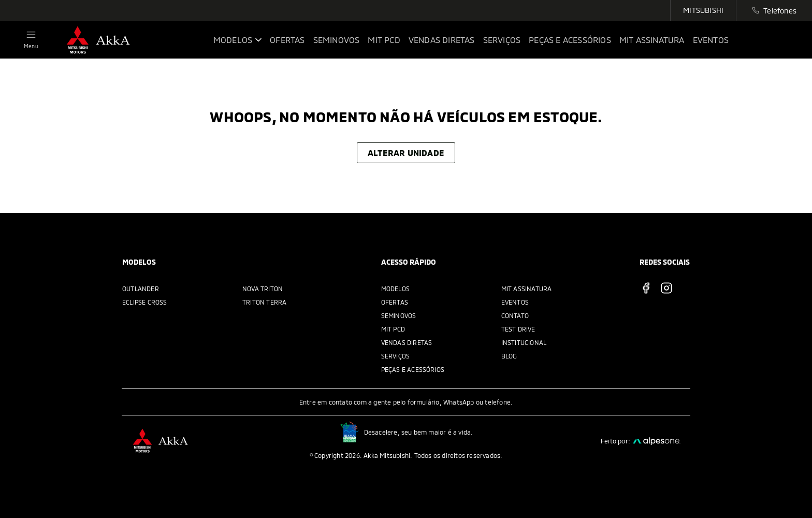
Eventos (515, 302)
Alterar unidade (406, 153)
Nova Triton (263, 289)
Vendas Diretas (407, 342)
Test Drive (518, 329)
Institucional (524, 342)
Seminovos (399, 315)
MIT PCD (393, 329)
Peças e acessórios (413, 369)
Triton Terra (264, 302)
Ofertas (395, 302)
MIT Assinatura (527, 289)
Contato (515, 315)
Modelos (395, 289)
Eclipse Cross (145, 302)
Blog (509, 356)
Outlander (141, 289)
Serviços (396, 356)
